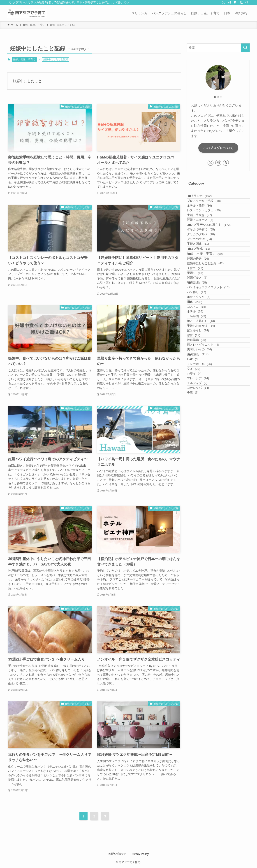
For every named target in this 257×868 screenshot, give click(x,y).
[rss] (241, 2)
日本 (200, 393)
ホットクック (205, 384)
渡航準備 (203, 463)
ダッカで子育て (208, 260)
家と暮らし (205, 445)
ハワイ (201, 524)
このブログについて (218, 148)
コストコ (203, 402)
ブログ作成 (204, 295)
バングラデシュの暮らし (214, 251)
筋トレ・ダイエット (210, 471)
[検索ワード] (218, 48)
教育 (200, 454)
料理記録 (202, 357)
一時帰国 (203, 419)
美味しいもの (206, 480)
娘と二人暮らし (208, 428)
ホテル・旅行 (206, 216)
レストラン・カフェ (211, 225)
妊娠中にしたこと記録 (212, 322)
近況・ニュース (207, 242)
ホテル (202, 411)
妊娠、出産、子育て (24, 59)
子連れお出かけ (208, 436)
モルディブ (204, 541)
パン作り (203, 375)
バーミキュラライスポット (215, 366)
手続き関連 (205, 286)
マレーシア (205, 533)
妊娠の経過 (205, 313)
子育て (202, 331)
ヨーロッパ (205, 550)
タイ (200, 515)
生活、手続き (206, 233)
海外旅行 (203, 489)
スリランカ (205, 198)
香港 (199, 559)
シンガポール (206, 507)
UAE (199, 498)
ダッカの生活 (206, 277)
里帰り (202, 339)
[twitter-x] (223, 2)
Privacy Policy (140, 854)
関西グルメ (204, 348)
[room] (235, 2)
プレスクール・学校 (211, 207)
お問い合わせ (117, 854)
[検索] (247, 2)
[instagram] (229, 2)
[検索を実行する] (245, 48)
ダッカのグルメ (208, 269)
